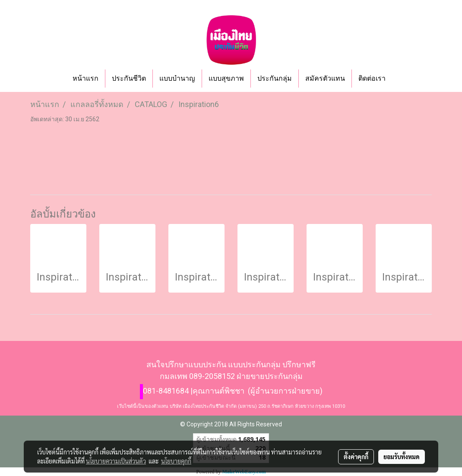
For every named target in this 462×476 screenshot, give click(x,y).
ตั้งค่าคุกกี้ (356, 457)
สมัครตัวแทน (325, 78)
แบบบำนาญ (177, 78)
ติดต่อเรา (372, 78)
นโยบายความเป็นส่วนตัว (116, 461)
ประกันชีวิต (129, 78)
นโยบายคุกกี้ (176, 461)
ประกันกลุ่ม (275, 78)
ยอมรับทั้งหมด (402, 457)
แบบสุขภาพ (226, 78)
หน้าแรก (85, 78)
